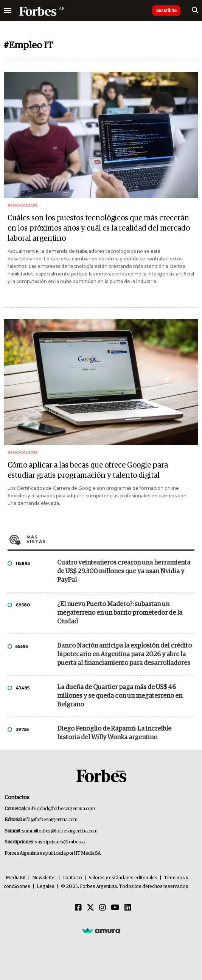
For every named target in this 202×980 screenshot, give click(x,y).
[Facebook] (78, 908)
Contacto (72, 878)
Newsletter (44, 878)
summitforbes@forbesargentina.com (60, 831)
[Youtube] (115, 908)
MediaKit (16, 878)
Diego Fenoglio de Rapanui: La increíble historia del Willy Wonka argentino (114, 733)
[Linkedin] (128, 908)
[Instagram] (103, 908)
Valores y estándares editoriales (123, 878)
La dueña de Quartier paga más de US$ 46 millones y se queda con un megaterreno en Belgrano (120, 696)
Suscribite (166, 11)
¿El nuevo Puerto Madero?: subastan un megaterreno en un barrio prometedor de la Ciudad (120, 613)
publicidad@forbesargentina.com (61, 809)
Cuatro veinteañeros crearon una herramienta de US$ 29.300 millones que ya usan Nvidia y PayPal (124, 572)
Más (110, 539)
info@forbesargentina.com (50, 820)
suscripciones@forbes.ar (60, 842)
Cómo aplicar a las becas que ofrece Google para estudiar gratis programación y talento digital (88, 470)
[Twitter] (90, 908)
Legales (46, 887)
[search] (195, 11)
